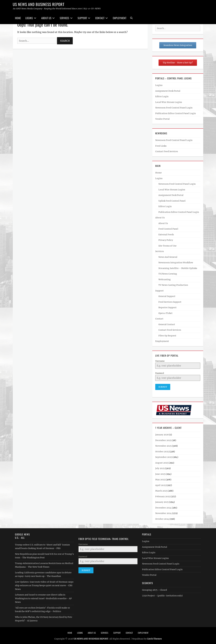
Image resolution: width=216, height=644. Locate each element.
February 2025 (163, 495)
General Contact (167, 324)
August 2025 (162, 462)
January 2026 (162, 433)
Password (160, 373)
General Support (167, 296)
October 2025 (162, 450)
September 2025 (164, 456)
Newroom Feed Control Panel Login (174, 108)
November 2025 (163, 445)
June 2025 (160, 473)
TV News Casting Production (173, 285)
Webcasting (165, 279)
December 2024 (163, 507)
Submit (163, 387)
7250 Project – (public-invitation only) (162, 594)
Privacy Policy (166, 240)
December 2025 (163, 439)
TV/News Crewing (168, 274)
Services (64, 18)
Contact (100, 18)
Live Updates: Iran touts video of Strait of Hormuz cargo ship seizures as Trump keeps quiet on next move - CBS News (44, 584)
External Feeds (166, 235)
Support (82, 18)
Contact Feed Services (167, 151)
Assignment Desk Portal (168, 91)
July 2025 (160, 467)
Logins (29, 18)
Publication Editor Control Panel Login (175, 113)
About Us (46, 18)
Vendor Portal (162, 119)
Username (160, 361)
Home (18, 18)
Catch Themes (154, 638)
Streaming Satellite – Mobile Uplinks (178, 268)
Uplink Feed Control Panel (172, 201)
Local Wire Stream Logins (169, 102)
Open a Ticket (165, 313)
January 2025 (162, 501)
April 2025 (161, 484)
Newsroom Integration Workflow (176, 263)
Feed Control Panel (168, 229)
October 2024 (162, 518)
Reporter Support (167, 307)
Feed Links (161, 146)
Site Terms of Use (167, 246)
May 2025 (160, 478)
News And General (168, 257)
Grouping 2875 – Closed (154, 589)
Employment (120, 18)
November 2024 (163, 512)
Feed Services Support (170, 302)
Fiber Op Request (167, 336)
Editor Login (162, 96)
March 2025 (161, 490)
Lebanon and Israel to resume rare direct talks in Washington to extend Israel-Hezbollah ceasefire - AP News (43, 597)
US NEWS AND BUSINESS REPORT (39, 4)
